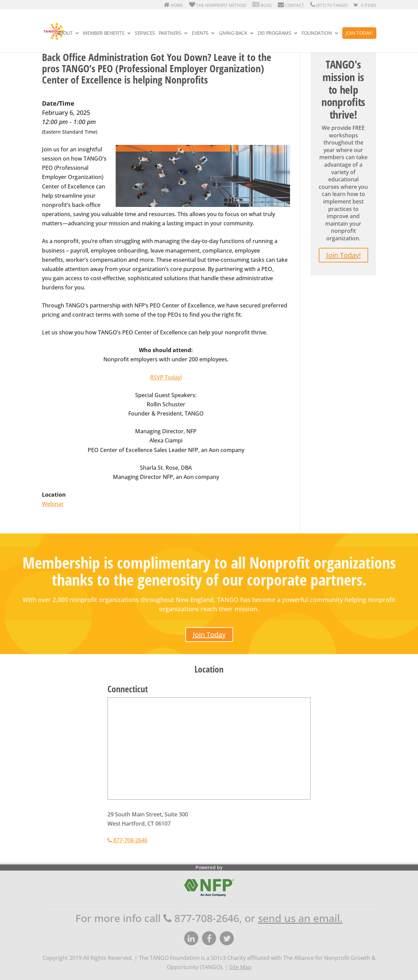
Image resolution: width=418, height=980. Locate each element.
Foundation (317, 33)
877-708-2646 (127, 840)
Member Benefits (104, 33)
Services (145, 33)
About (65, 33)
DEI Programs (274, 33)
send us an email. (300, 918)
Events (200, 33)
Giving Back (233, 33)
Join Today (209, 635)
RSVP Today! (166, 377)
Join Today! (359, 33)
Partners (170, 33)
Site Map (240, 967)
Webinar (53, 504)
